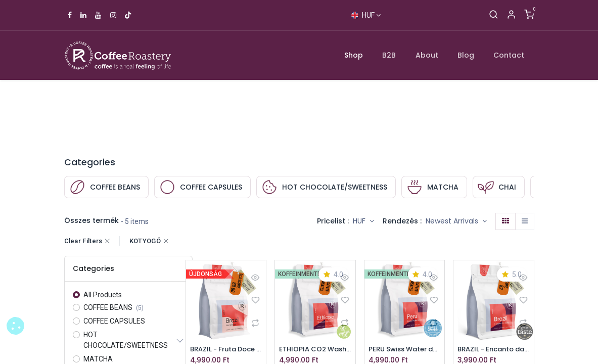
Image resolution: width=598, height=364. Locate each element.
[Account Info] (511, 15)
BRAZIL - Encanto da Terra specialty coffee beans (494, 350)
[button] (456, 221)
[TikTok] (128, 15)
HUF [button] (360, 221)
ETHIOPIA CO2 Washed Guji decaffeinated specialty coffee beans (315, 350)
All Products (103, 295)
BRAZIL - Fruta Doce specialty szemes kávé (226, 350)
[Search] (494, 15)
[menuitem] (354, 55)
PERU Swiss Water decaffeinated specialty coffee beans (405, 350)
